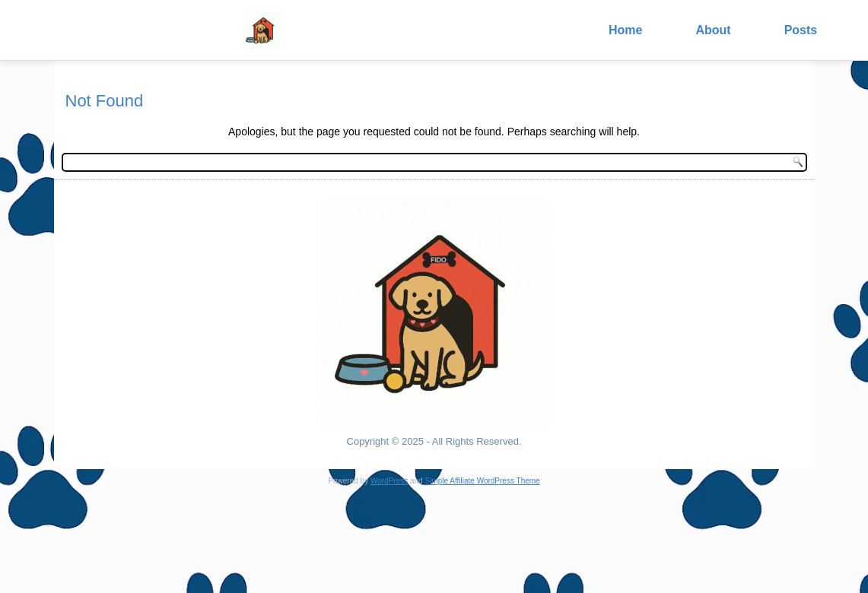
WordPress (389, 481)
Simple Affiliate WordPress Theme (482, 481)
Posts (801, 30)
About (713, 30)
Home (625, 30)
